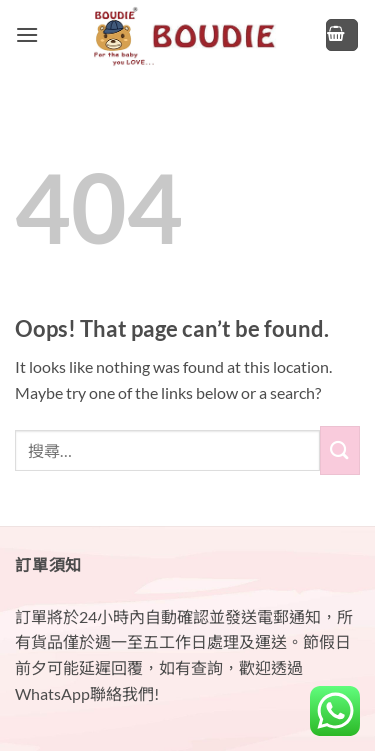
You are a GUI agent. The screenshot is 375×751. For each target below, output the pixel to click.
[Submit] (340, 450)
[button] (27, 34)
